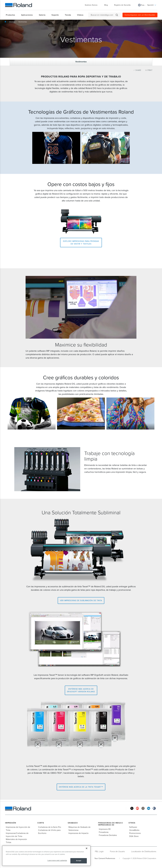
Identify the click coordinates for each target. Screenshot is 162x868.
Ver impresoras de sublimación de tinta (81, 601)
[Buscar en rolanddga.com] (103, 15)
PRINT (149, 70)
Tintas (8, 842)
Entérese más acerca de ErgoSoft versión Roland (81, 690)
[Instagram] (143, 808)
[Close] (87, 848)
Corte (41, 823)
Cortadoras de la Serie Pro (50, 827)
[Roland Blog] (154, 808)
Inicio (5, 22)
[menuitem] (12, 15)
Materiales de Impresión (16, 839)
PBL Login (99, 852)
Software (133, 827)
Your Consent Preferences (105, 858)
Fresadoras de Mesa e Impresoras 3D (110, 824)
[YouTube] (137, 808)
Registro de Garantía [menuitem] (122, 5)
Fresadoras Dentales (108, 835)
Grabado (73, 823)
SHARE (137, 70)
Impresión (11, 823)
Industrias (12, 22)
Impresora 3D (105, 829)
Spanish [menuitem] (152, 5)
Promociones (135, 833)
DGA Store (134, 836)
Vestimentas (23, 22)
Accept (79, 861)
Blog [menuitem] (106, 5)
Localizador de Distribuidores (144, 852)
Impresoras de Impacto (78, 833)
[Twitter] (132, 808)
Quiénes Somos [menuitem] (92, 5)
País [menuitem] (143, 5)
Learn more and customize (57, 861)
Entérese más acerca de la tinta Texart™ (81, 787)
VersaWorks (134, 830)
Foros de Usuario (117, 852)
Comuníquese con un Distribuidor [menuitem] (140, 15)
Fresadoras (104, 832)
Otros (132, 823)
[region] (46, 856)
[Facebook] (126, 808)
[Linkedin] (149, 808)
